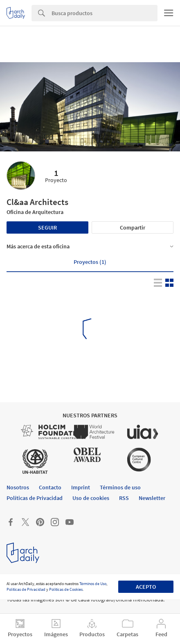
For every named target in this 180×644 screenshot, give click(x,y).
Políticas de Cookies (66, 589)
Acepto (146, 587)
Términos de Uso (93, 584)
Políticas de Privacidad (26, 589)
